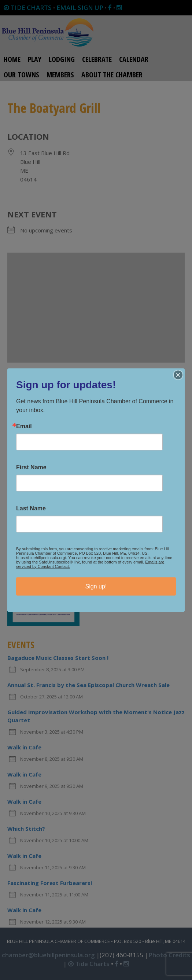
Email (24, 426)
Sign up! (96, 586)
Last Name (31, 508)
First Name (31, 467)
